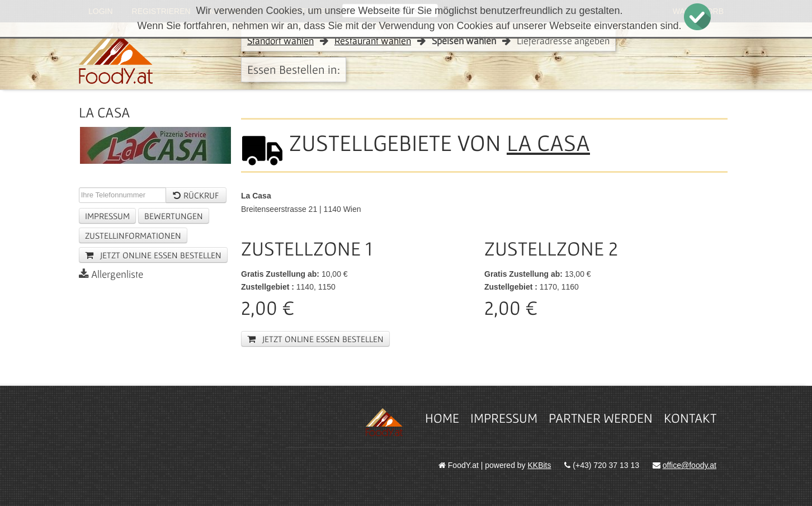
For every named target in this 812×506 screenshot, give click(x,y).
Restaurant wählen (373, 41)
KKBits (540, 465)
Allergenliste (111, 274)
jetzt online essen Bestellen (153, 255)
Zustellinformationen (133, 235)
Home (442, 418)
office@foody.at (690, 465)
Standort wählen (280, 41)
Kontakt (690, 418)
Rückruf (196, 195)
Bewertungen (174, 216)
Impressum (107, 216)
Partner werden (601, 418)
